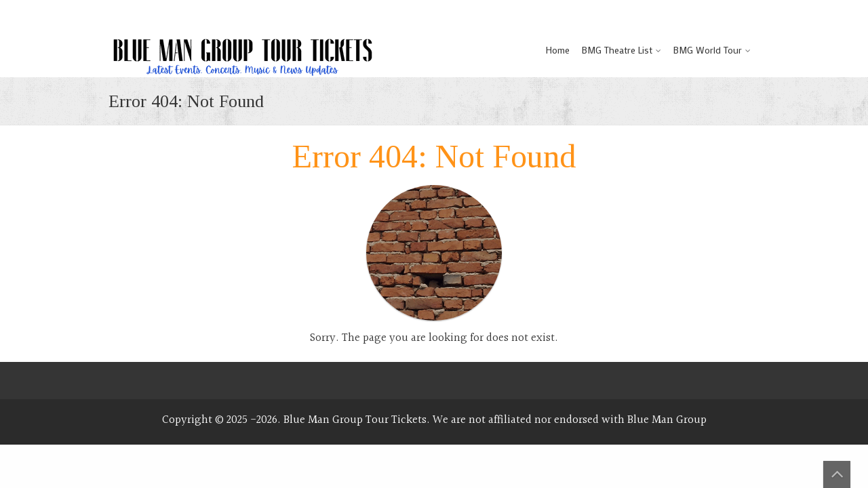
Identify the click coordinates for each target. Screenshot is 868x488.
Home (558, 50)
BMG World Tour (708, 50)
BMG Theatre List (617, 50)
